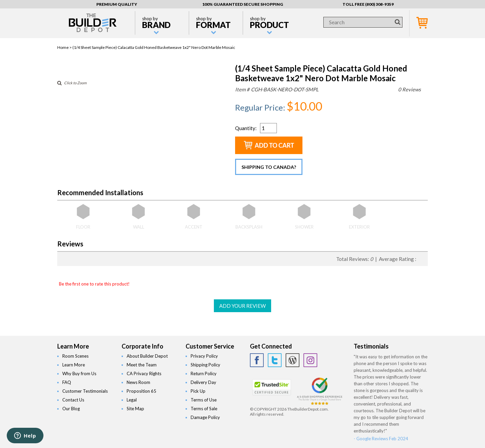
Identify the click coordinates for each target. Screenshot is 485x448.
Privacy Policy (204, 356)
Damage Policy (205, 417)
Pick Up (198, 391)
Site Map (135, 409)
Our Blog (71, 409)
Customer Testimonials (85, 391)
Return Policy (204, 374)
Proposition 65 (141, 391)
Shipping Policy (205, 365)
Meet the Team (142, 365)
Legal (132, 400)
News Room (138, 382)
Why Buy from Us (79, 374)
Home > (65, 47)
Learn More (74, 365)
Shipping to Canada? (269, 167)
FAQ (67, 382)
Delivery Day (203, 382)
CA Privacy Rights (144, 374)
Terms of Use (204, 400)
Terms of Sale (204, 409)
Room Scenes (75, 356)
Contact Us (73, 400)
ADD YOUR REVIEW (243, 306)
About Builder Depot (147, 356)
